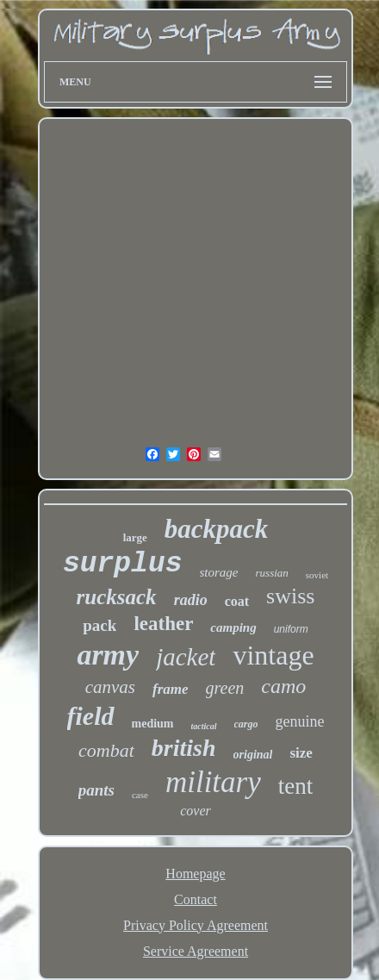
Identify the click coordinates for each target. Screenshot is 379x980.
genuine (300, 721)
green (225, 688)
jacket (186, 657)
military (213, 782)
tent (296, 786)
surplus (123, 564)
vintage (273, 655)
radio (191, 600)
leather (163, 624)
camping (233, 627)
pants (96, 790)
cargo (246, 724)
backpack (217, 529)
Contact (196, 899)
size (301, 753)
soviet (317, 575)
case (140, 795)
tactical (204, 726)
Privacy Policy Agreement (196, 925)
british (184, 748)
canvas (110, 687)
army (108, 655)
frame (171, 689)
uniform (291, 629)
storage (219, 572)
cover (196, 811)
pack (99, 625)
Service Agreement (196, 951)
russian (272, 573)
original (253, 755)
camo (283, 686)
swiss (290, 596)
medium (153, 724)
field (91, 716)
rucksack (117, 597)
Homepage (195, 874)
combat (106, 750)
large (135, 537)
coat (237, 601)
